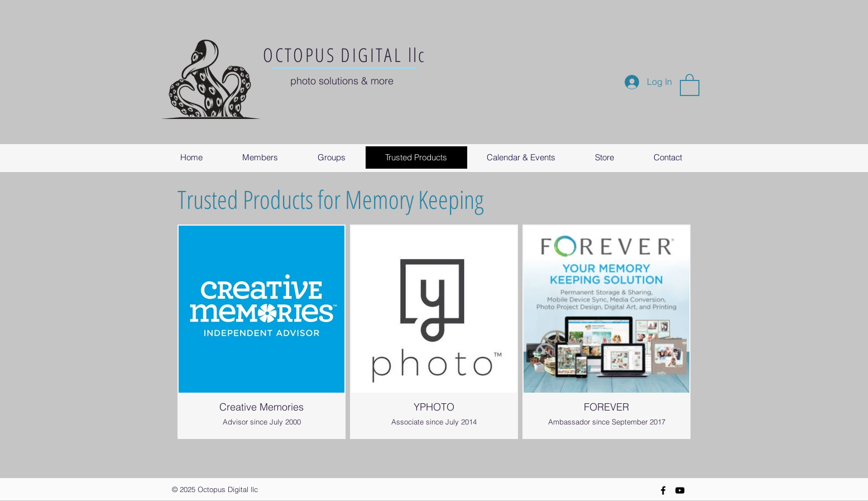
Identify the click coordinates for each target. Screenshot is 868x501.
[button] (690, 84)
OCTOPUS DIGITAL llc (345, 55)
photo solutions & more (342, 81)
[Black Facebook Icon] (663, 490)
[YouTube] (680, 490)
